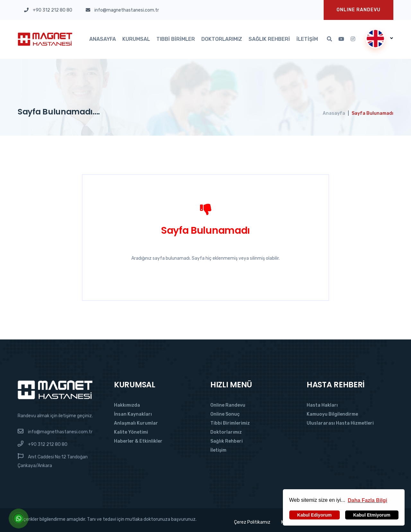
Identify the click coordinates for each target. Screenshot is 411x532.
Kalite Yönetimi (131, 432)
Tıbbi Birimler (176, 39)
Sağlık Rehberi (269, 39)
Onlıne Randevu (359, 10)
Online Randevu (228, 405)
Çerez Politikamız (252, 522)
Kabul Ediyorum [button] (315, 515)
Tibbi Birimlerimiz (230, 423)
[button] (367, 500)
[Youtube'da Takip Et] (341, 39)
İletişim (307, 39)
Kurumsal (136, 39)
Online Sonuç (225, 414)
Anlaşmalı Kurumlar (136, 423)
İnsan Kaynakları (133, 414)
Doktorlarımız (222, 39)
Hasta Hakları (322, 405)
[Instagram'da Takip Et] (353, 39)
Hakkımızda (127, 405)
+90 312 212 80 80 (48, 444)
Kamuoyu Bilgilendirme (332, 414)
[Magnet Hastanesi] (55, 389)
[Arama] (329, 39)
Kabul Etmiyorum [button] (372, 515)
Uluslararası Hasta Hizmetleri (340, 423)
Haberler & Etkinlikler (138, 441)
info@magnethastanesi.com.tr (60, 432)
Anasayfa (103, 39)
